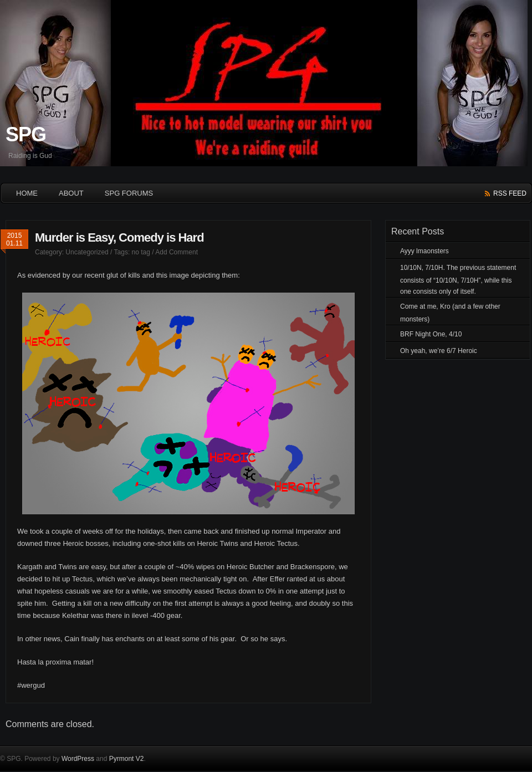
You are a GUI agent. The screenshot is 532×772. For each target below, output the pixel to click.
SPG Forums (129, 193)
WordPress (78, 759)
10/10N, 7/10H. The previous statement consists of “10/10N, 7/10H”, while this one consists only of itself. (458, 280)
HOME (27, 193)
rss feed (510, 193)
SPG (26, 134)
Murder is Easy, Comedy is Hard (119, 237)
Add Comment (177, 252)
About (71, 193)
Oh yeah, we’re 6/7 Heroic (439, 351)
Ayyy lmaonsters (424, 251)
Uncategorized (87, 252)
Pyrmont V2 (127, 759)
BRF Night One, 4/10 (431, 334)
